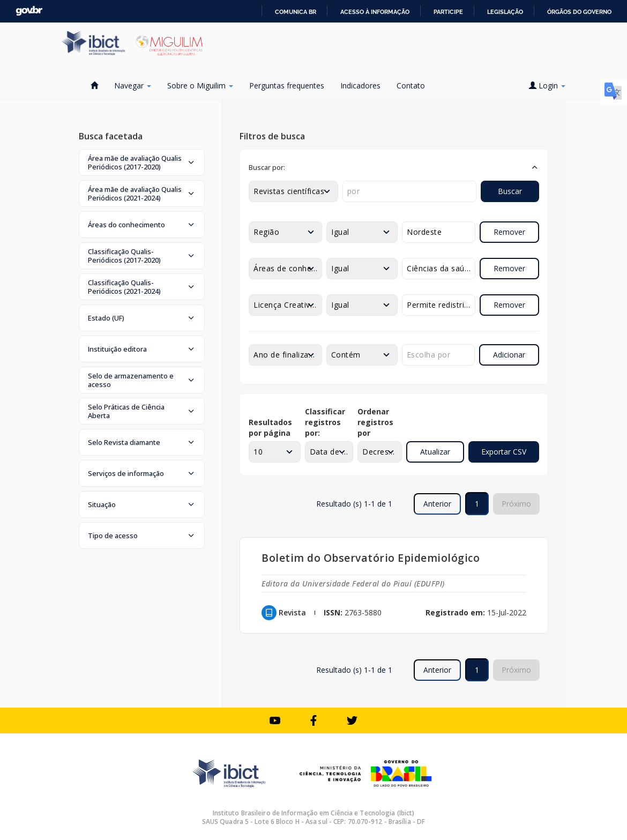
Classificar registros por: (325, 422)
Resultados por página (270, 428)
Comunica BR (296, 12)
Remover (509, 232)
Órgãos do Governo (579, 12)
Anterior (437, 504)
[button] (142, 162)
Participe (448, 12)
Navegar (133, 86)
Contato (411, 86)
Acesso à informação (375, 12)
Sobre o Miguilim (200, 86)
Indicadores (360, 86)
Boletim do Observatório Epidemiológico (371, 558)
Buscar (510, 191)
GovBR (29, 11)
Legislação (505, 12)
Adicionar (509, 355)
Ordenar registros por (375, 422)
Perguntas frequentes (287, 86)
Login (547, 86)
